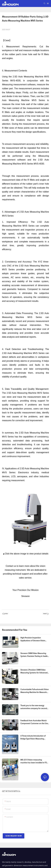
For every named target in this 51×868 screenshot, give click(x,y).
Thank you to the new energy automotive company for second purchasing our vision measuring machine (34, 707)
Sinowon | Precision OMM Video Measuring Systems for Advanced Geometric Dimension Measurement (34, 672)
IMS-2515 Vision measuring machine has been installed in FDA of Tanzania (34, 761)
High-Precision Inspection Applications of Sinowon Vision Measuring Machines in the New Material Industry (33, 640)
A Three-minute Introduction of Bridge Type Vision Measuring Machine (33, 738)
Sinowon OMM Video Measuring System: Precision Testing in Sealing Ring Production (35, 655)
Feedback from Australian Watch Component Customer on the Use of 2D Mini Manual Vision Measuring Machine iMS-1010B (35, 722)
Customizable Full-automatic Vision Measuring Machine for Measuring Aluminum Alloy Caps (35, 691)
